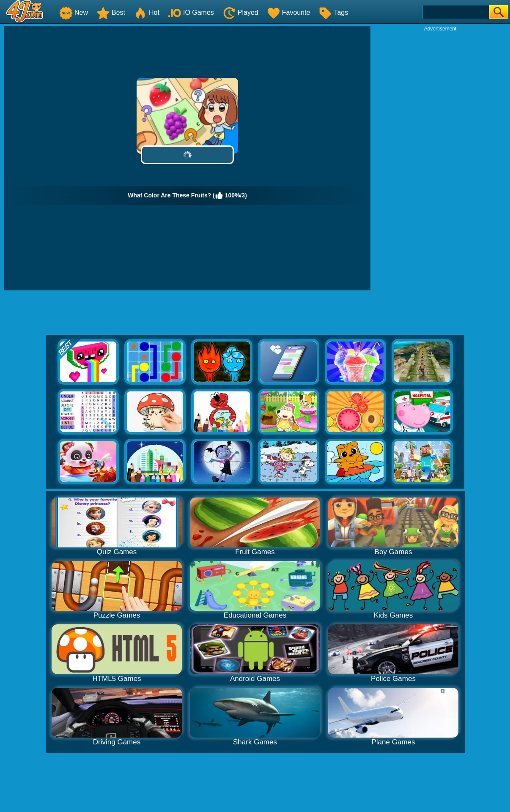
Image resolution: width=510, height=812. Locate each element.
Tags (333, 12)
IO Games (191, 12)
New (74, 12)
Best (111, 12)
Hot (147, 12)
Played (240, 12)
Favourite (289, 12)
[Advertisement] (440, 159)
